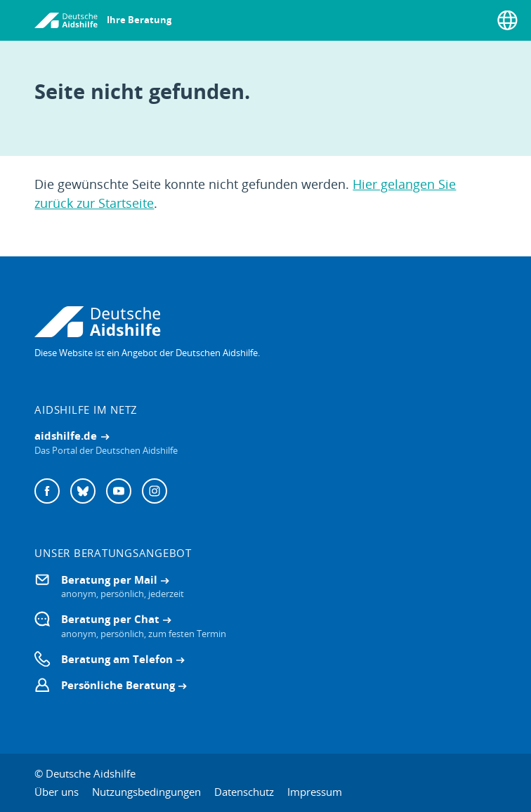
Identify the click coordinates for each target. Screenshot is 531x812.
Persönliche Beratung (118, 685)
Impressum (315, 792)
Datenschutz (244, 792)
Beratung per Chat (110, 619)
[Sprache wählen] (507, 20)
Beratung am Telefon (117, 659)
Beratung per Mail (109, 579)
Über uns (57, 792)
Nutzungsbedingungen (146, 792)
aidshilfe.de (66, 436)
